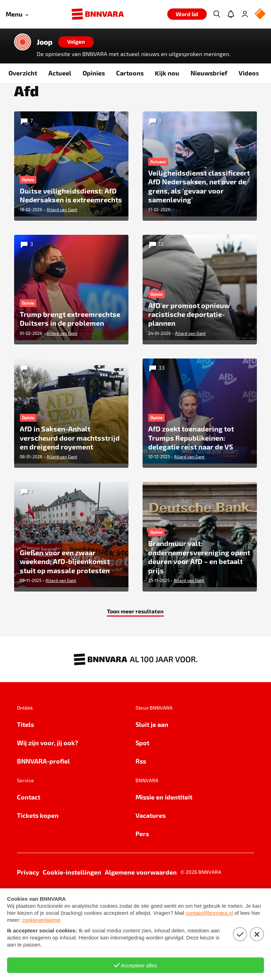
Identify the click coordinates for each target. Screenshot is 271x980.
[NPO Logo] (260, 14)
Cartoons (130, 73)
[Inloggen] (245, 14)
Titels (25, 750)
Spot (142, 769)
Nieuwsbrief (209, 73)
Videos (249, 73)
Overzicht (23, 73)
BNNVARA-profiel (43, 787)
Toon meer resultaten (135, 637)
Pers (142, 860)
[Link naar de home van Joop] (23, 42)
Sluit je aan (152, 750)
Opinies (94, 73)
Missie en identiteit (164, 823)
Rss (141, 787)
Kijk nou (167, 73)
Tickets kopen (38, 841)
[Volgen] (76, 42)
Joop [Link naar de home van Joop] (45, 42)
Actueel (60, 73)
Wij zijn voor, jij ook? (47, 769)
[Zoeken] (217, 14)
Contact (29, 823)
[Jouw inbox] (231, 14)
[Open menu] (17, 14)
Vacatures (150, 841)
